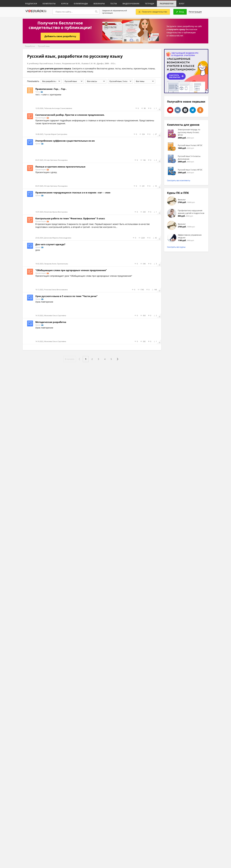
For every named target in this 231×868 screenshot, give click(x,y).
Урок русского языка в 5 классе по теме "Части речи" (66, 296)
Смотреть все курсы (176, 247)
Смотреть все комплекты (179, 180)
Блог (175, 3)
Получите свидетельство (153, 12)
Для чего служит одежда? (50, 244)
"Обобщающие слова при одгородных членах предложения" (71, 270)
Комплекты (48, 3)
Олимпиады (78, 3)
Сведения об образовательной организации (115, 12)
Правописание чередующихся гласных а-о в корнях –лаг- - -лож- (73, 192)
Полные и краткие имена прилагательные (60, 167)
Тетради (144, 3)
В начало (69, 359)
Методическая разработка (51, 322)
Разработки (160, 3)
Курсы (63, 3)
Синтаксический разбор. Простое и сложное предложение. (70, 115)
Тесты (110, 3)
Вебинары (96, 3)
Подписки (31, 3)
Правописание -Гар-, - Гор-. (51, 89)
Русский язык (44, 46)
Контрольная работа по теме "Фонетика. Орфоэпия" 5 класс (70, 218)
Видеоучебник (126, 3)
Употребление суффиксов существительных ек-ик (65, 141)
